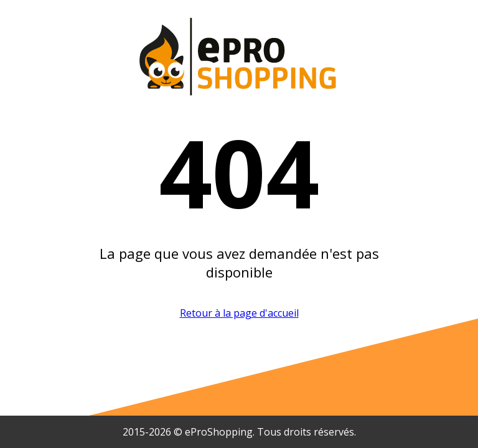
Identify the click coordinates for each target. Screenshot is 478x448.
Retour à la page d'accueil (239, 313)
